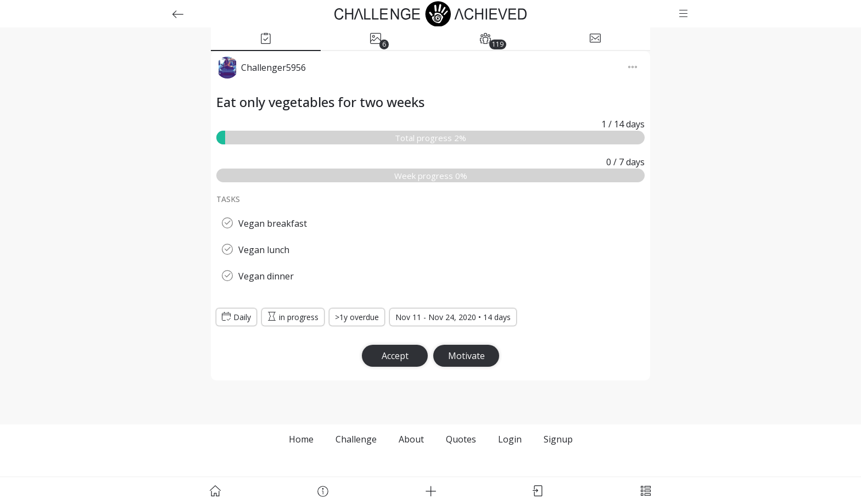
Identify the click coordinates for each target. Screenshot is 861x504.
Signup (558, 439)
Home (301, 439)
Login (510, 439)
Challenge (356, 439)
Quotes (461, 439)
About (411, 439)
